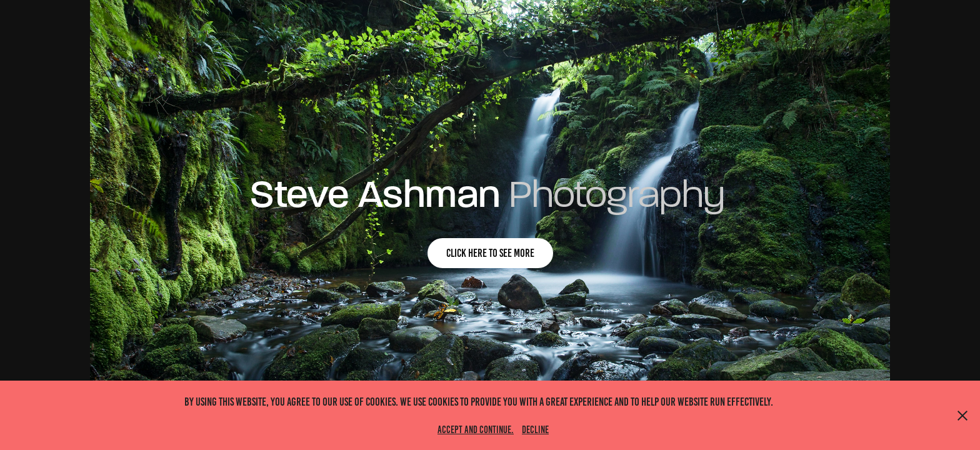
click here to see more (490, 253)
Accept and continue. (476, 430)
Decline (535, 430)
